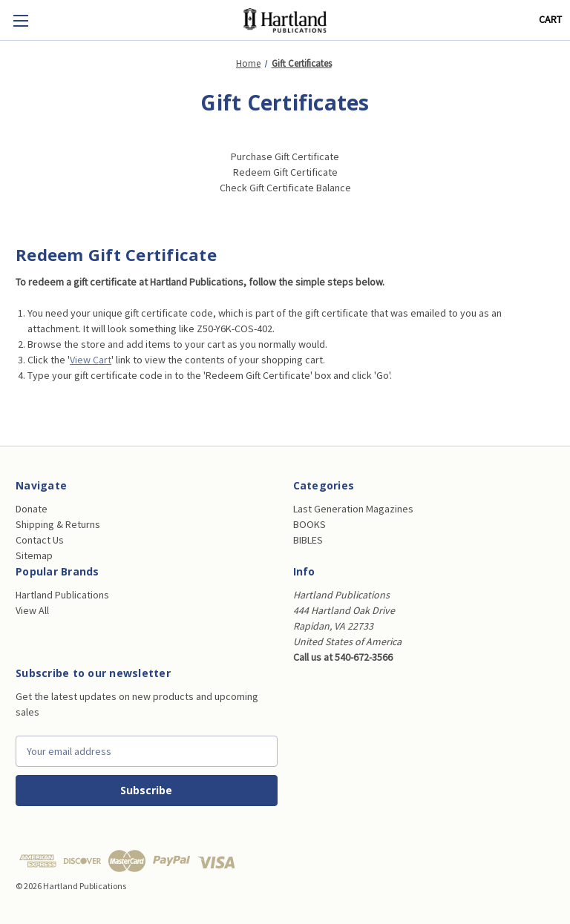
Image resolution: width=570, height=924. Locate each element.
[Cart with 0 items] (550, 20)
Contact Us (40, 540)
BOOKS (309, 524)
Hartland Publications (62, 595)
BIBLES (308, 540)
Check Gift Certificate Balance (285, 188)
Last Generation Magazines (353, 509)
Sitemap (34, 555)
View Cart (91, 360)
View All (32, 610)
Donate (32, 509)
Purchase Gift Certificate (285, 156)
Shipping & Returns (58, 524)
